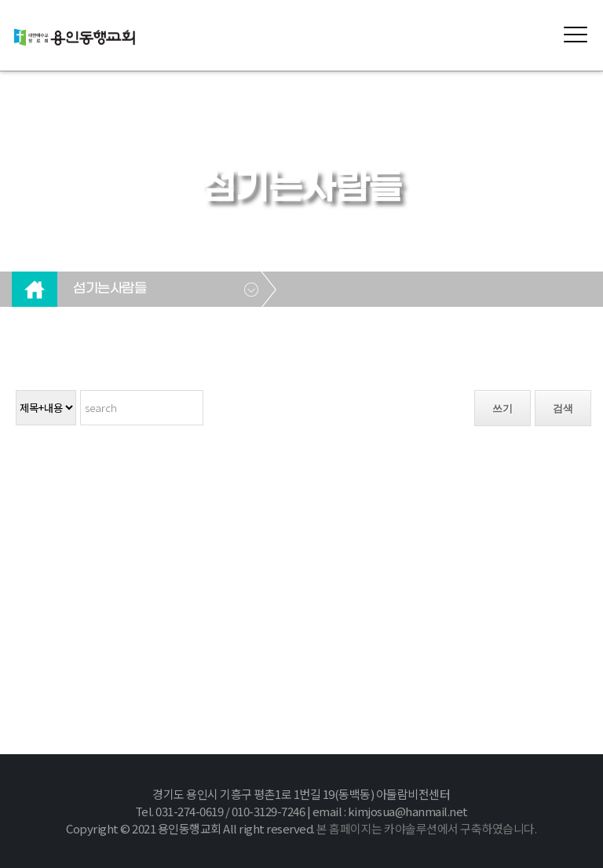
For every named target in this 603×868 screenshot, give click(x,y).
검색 (563, 408)
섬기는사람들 (110, 289)
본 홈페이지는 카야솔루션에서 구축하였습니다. (426, 828)
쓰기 (502, 408)
